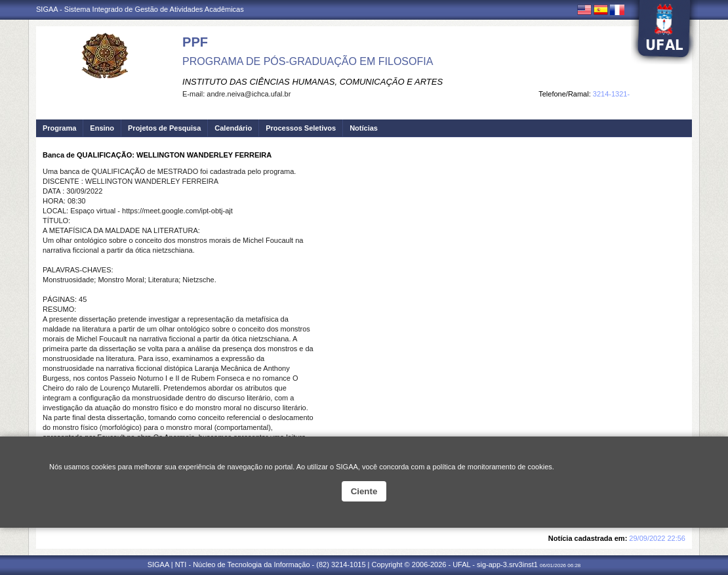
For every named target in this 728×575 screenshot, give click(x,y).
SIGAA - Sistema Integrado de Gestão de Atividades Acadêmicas (140, 9)
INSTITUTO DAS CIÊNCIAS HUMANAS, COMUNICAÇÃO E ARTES (313, 82)
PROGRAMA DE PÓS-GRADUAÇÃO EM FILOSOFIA (308, 61)
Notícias (364, 128)
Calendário (233, 128)
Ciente (364, 491)
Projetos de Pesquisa (164, 128)
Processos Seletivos (301, 128)
